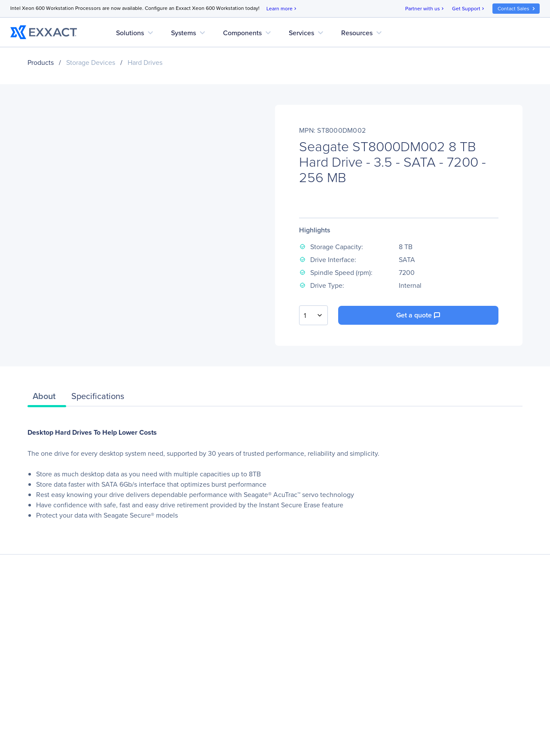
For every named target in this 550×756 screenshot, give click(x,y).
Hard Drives (145, 62)
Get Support (469, 9)
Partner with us (425, 9)
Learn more (282, 9)
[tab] (47, 398)
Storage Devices (91, 62)
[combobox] (313, 315)
